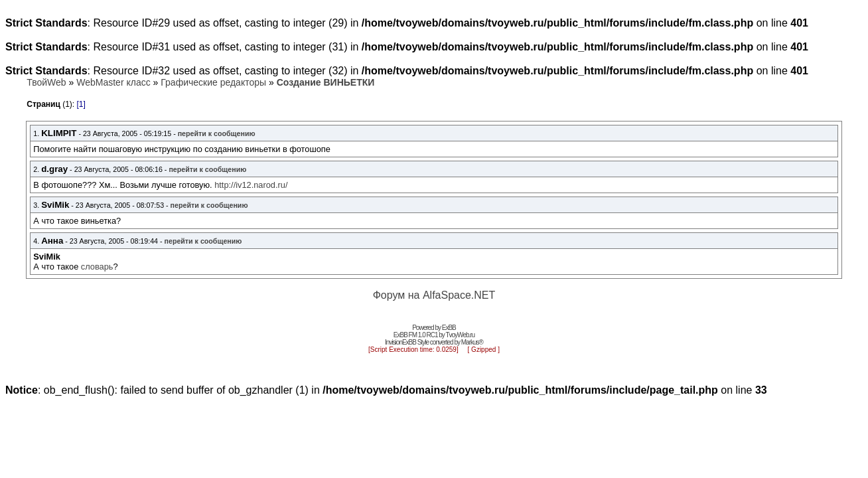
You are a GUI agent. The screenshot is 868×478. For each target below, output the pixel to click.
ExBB (449, 328)
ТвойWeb (46, 82)
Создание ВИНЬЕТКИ (326, 82)
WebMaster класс (113, 82)
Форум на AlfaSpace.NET (434, 295)
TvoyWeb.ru (460, 335)
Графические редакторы (213, 82)
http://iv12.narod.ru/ (251, 185)
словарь (97, 267)
